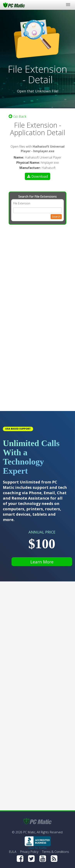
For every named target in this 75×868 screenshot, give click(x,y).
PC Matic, (30, 832)
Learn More (42, 562)
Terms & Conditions (55, 852)
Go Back (17, 116)
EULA (13, 852)
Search (56, 217)
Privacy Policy (29, 852)
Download (37, 176)
